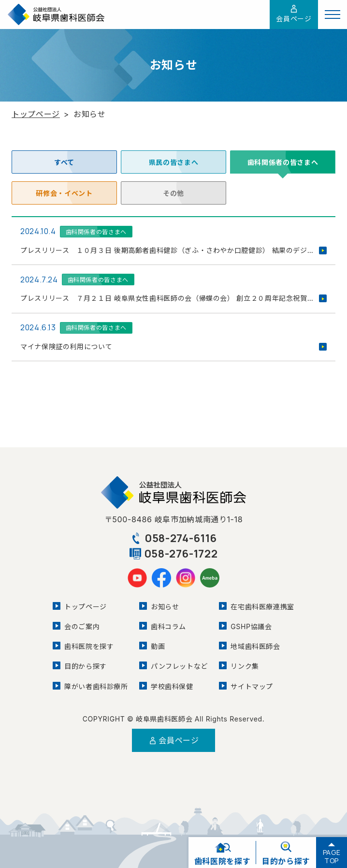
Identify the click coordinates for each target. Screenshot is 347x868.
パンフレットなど (179, 666)
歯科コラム (168, 626)
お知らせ (165, 607)
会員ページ (294, 14)
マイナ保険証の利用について (66, 346)
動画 (158, 646)
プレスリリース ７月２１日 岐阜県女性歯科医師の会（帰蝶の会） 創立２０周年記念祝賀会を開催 (173, 298)
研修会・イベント (64, 193)
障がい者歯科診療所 (96, 686)
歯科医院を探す (89, 646)
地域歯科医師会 (255, 646)
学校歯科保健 (172, 686)
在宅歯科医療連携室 (262, 607)
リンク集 (245, 666)
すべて (64, 162)
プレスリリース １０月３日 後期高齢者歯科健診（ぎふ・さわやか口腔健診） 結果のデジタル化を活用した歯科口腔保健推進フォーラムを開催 (173, 250)
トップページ (36, 114)
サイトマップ (252, 686)
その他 (173, 193)
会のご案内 (82, 626)
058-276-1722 (174, 554)
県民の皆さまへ (173, 162)
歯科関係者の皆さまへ (96, 232)
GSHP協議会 (251, 626)
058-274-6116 (173, 538)
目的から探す (86, 666)
